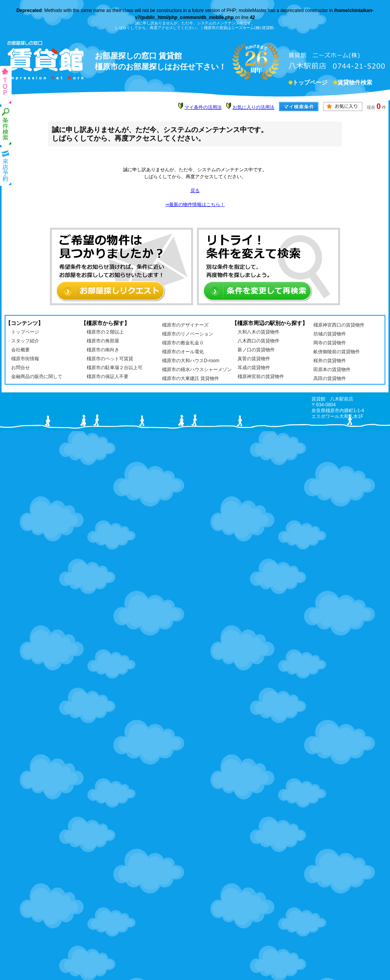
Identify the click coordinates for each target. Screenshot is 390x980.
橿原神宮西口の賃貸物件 (339, 325)
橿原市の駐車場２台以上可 (115, 368)
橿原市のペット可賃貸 (110, 359)
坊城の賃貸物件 (330, 334)
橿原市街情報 (25, 359)
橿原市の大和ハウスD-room (191, 361)
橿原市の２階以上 (105, 332)
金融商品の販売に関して (37, 377)
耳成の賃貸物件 (254, 368)
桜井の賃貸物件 (330, 361)
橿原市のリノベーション (188, 334)
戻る (195, 191)
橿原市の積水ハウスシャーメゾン (197, 370)
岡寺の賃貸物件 (330, 343)
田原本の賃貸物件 (332, 370)
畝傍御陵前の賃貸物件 (337, 352)
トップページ (310, 83)
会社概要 (21, 350)
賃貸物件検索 (355, 83)
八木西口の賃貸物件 (258, 341)
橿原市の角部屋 (103, 341)
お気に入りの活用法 (253, 107)
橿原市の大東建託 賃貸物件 (191, 378)
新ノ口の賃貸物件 (256, 350)
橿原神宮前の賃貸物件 (261, 377)
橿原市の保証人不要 (108, 377)
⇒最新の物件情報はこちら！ (195, 205)
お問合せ (21, 368)
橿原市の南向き (103, 350)
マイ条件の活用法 (203, 107)
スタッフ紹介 (25, 341)
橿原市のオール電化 (183, 352)
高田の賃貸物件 (330, 378)
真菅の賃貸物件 (254, 359)
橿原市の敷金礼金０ (183, 343)
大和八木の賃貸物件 (258, 332)
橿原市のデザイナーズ (185, 325)
